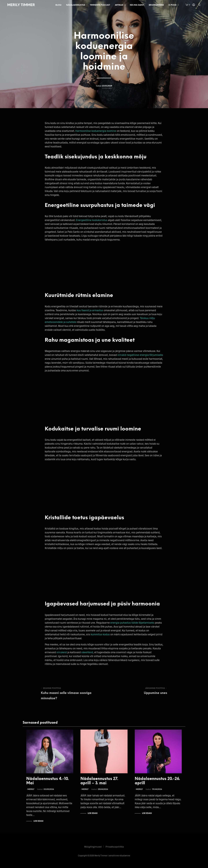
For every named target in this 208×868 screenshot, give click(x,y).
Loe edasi (38, 821)
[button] (188, 5)
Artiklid (119, 5)
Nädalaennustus (76, 5)
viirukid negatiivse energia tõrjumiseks (140, 355)
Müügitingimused (93, 847)
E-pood (173, 5)
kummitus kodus (100, 634)
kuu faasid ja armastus (90, 310)
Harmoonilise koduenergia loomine (96, 131)
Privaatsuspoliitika (115, 847)
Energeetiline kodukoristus (92, 220)
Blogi (58, 5)
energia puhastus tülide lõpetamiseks (132, 623)
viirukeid (62, 652)
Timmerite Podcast (100, 5)
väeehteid (87, 652)
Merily (31, 789)
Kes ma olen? (137, 5)
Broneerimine (156, 5)
